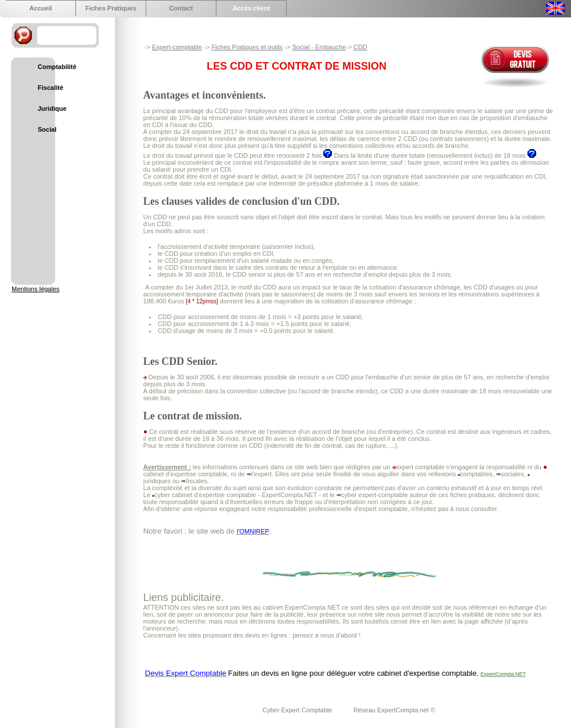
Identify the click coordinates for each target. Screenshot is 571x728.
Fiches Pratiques (111, 8)
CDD (360, 47)
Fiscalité (50, 88)
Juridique (52, 108)
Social (47, 129)
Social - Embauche (319, 47)
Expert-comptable (177, 47)
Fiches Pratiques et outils (247, 47)
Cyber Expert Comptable (298, 710)
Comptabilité (57, 67)
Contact (181, 8)
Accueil (40, 8)
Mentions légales (36, 289)
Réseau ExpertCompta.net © (394, 710)
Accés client (251, 8)
